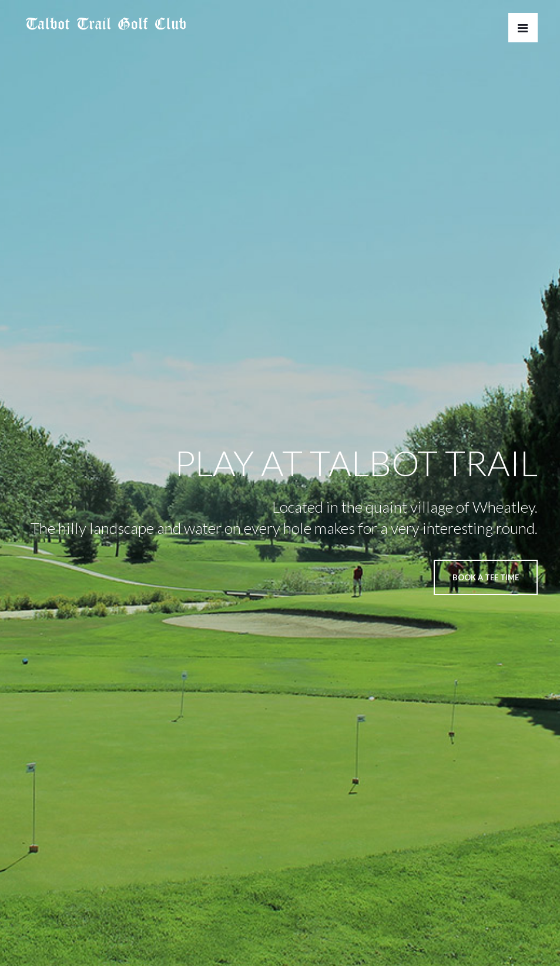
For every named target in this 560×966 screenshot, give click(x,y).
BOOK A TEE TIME (486, 577)
